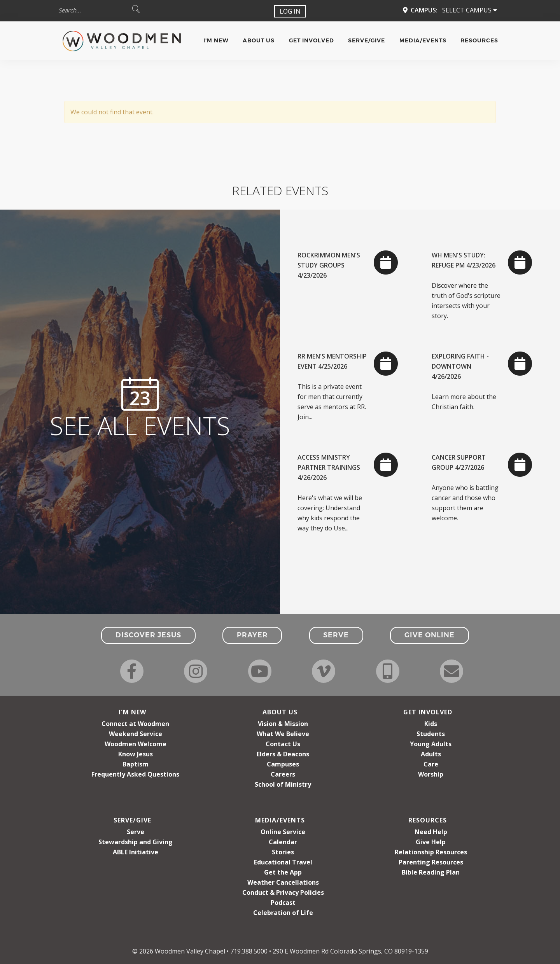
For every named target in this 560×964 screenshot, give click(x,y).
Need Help (431, 832)
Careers (283, 774)
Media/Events (423, 40)
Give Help (431, 842)
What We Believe (283, 734)
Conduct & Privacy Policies (283, 892)
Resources (479, 40)
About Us (259, 40)
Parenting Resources (431, 862)
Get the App (283, 872)
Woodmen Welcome (136, 744)
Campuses (283, 764)
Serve (136, 832)
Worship (431, 774)
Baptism (136, 764)
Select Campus (470, 10)
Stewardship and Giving (136, 842)
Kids (431, 724)
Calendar (283, 842)
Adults (431, 754)
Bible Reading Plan (431, 872)
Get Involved (311, 40)
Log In (290, 11)
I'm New (216, 40)
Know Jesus (136, 754)
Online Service (283, 832)
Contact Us (283, 744)
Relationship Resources (431, 852)
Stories (283, 852)
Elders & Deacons (283, 754)
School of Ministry (283, 784)
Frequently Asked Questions (135, 774)
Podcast (283, 903)
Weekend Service (136, 734)
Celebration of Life (283, 913)
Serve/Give (367, 40)
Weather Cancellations (283, 882)
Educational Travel (283, 862)
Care (431, 764)
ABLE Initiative (136, 852)
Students (431, 734)
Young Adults (431, 744)
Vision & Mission (283, 724)
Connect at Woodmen (135, 724)
